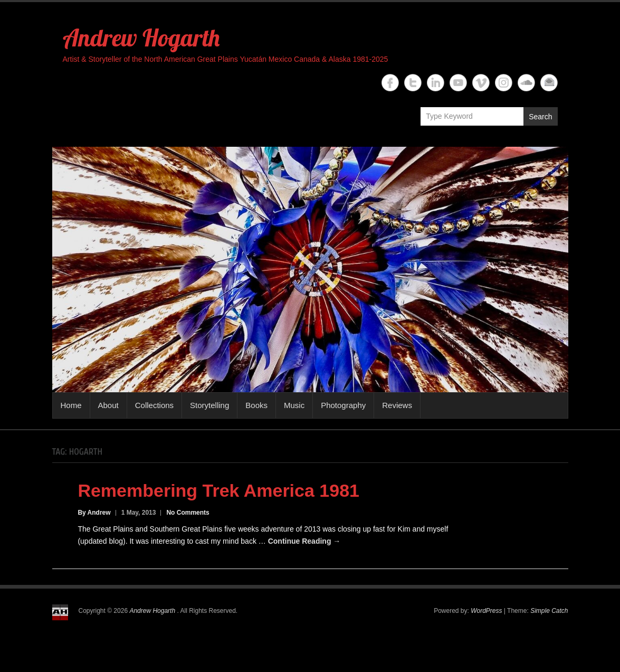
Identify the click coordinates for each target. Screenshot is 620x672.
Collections (154, 405)
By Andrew (94, 513)
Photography (343, 405)
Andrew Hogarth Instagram (504, 83)
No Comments (188, 513)
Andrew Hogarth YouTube (458, 83)
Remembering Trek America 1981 (218, 490)
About (108, 405)
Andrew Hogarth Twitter (413, 83)
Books (256, 405)
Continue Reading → (304, 541)
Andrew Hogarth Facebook (390, 83)
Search (540, 117)
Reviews (397, 405)
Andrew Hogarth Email (549, 83)
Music (294, 405)
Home (71, 405)
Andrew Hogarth (141, 37)
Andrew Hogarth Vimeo (481, 83)
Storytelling (209, 405)
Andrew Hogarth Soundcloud (526, 83)
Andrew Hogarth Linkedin (436, 83)
